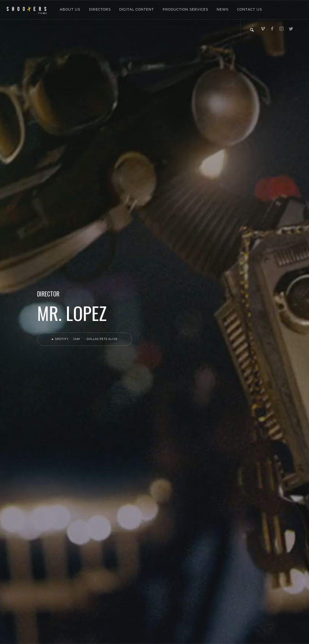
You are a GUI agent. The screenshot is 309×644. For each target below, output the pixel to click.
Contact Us (250, 9)
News (223, 9)
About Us (70, 9)
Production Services (185, 9)
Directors (100, 9)
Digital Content (137, 9)
